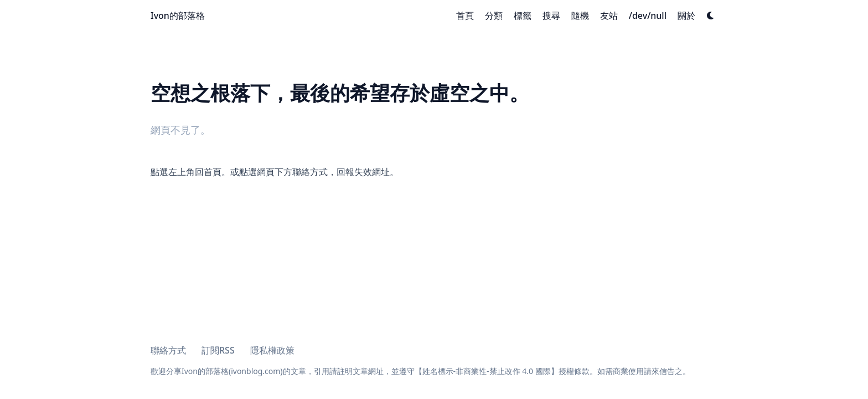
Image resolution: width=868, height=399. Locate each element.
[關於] (686, 16)
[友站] (609, 16)
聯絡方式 (168, 350)
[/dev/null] (648, 16)
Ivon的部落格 (178, 16)
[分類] (494, 16)
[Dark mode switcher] (711, 16)
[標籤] (523, 16)
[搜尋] (551, 16)
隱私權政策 (272, 350)
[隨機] (580, 16)
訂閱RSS (218, 350)
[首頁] (465, 16)
